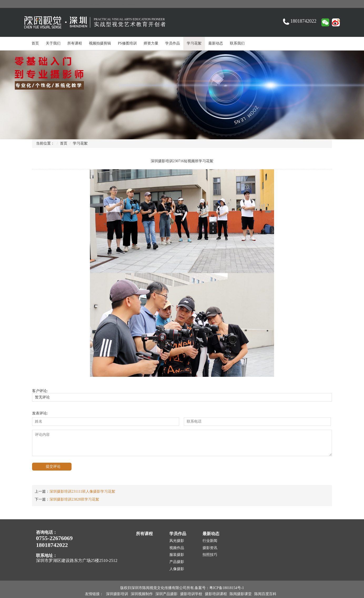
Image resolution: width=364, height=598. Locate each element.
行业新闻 (210, 541)
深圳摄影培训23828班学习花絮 (74, 499)
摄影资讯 (210, 548)
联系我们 (237, 43)
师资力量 (151, 43)
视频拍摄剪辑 (100, 43)
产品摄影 (177, 562)
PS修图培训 (127, 43)
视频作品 (177, 548)
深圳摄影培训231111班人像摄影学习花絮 (82, 491)
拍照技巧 (210, 555)
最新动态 (216, 43)
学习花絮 (194, 43)
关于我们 (53, 43)
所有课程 (75, 43)
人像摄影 (177, 569)
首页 (35, 43)
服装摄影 (177, 555)
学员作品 (173, 43)
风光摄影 (177, 541)
